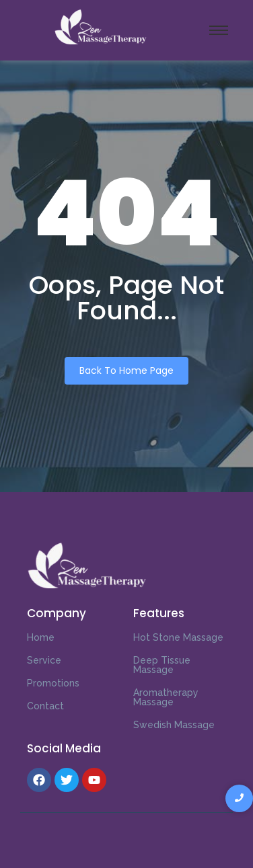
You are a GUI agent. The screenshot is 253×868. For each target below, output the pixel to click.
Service (44, 660)
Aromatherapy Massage (166, 697)
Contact (45, 706)
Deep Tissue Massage (162, 665)
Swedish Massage (174, 725)
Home (41, 637)
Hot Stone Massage (178, 637)
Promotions (53, 683)
